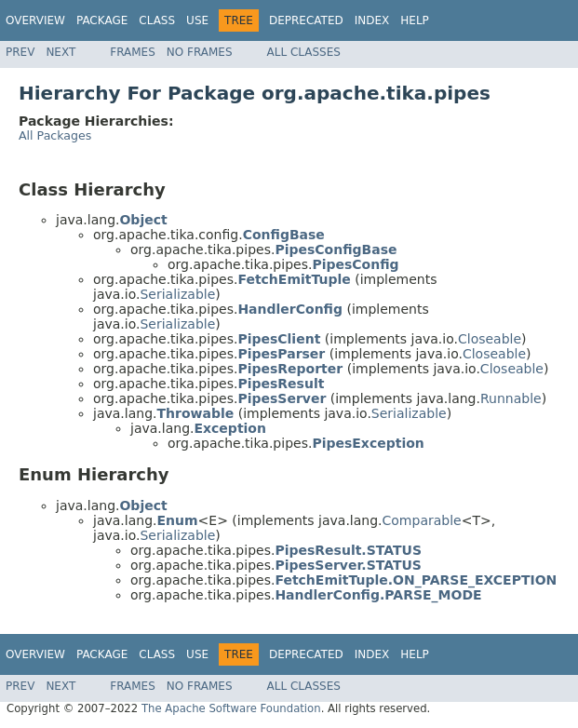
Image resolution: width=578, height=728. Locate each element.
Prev (20, 52)
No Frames (200, 52)
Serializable (177, 294)
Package (102, 20)
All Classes (304, 52)
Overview (35, 20)
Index (372, 20)
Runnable (511, 398)
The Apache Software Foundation (231, 708)
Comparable (422, 520)
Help (415, 20)
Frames (133, 52)
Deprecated (306, 20)
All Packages (55, 135)
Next (60, 52)
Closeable (490, 339)
